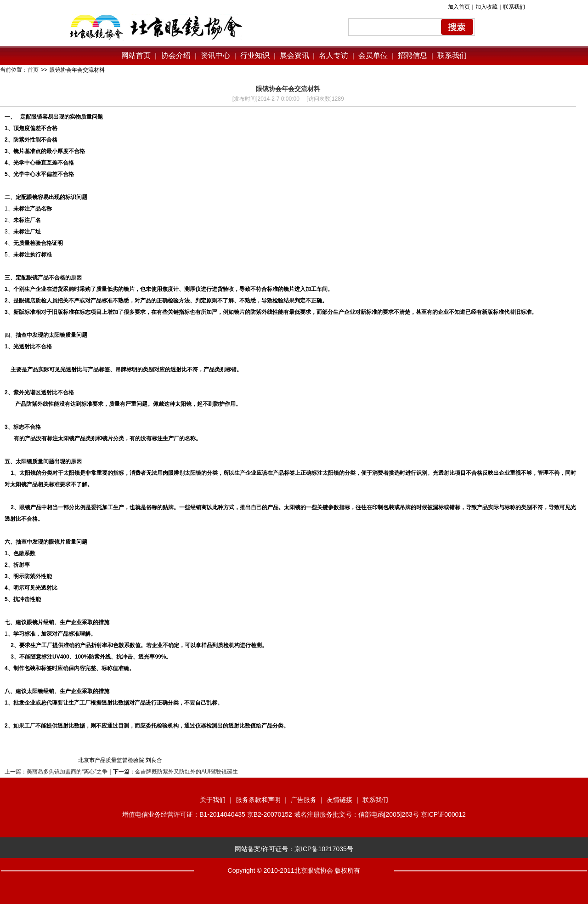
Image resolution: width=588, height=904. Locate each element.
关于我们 (213, 800)
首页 (33, 70)
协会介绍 (175, 55)
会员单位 (373, 55)
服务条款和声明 (258, 800)
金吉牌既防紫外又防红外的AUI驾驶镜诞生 (187, 772)
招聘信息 (413, 55)
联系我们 (514, 7)
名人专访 (334, 55)
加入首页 (459, 7)
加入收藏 (486, 7)
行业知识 (255, 55)
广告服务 (304, 800)
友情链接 (339, 800)
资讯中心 (215, 55)
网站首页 (136, 55)
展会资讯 (294, 55)
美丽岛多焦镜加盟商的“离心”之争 (67, 772)
